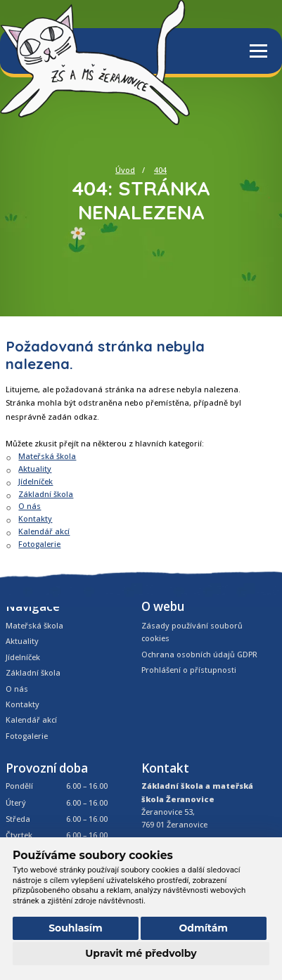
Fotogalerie (39, 544)
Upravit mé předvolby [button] (141, 953)
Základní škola (46, 494)
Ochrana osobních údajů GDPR (199, 654)
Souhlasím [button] (76, 928)
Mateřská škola (47, 456)
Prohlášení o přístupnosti (189, 670)
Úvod (125, 170)
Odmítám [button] (203, 928)
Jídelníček (36, 481)
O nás (30, 506)
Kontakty (35, 518)
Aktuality (35, 469)
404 (160, 170)
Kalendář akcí (44, 531)
